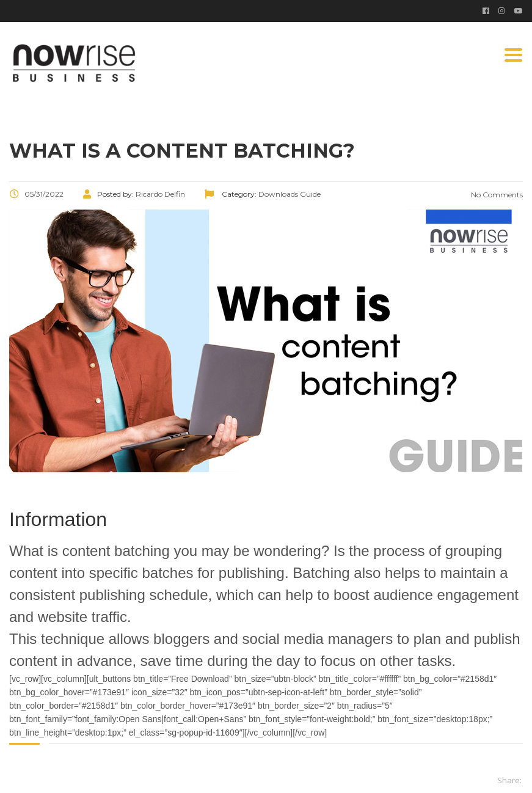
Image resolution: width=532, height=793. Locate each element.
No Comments (496, 195)
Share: (509, 780)
